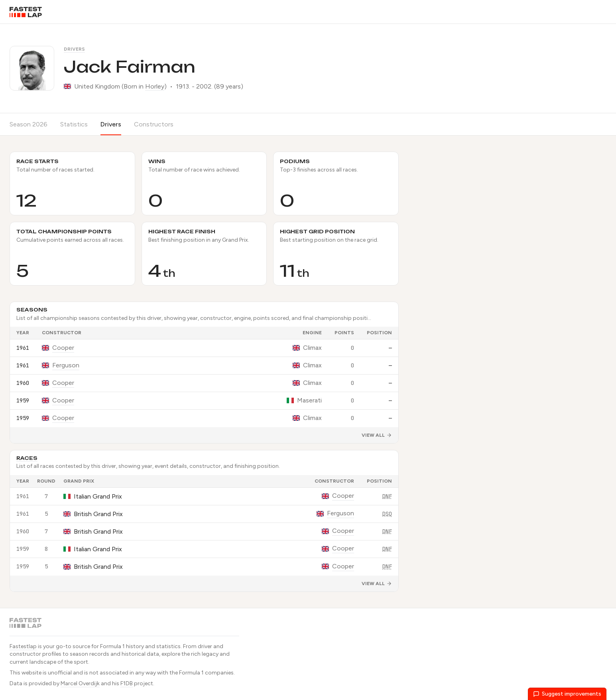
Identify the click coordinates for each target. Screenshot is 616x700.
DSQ (387, 514)
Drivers (74, 49)
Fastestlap (23, 646)
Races (27, 458)
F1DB (127, 683)
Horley (155, 86)
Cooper (63, 348)
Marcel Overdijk (80, 683)
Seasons (32, 310)
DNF (387, 496)
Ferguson (66, 365)
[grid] (204, 377)
